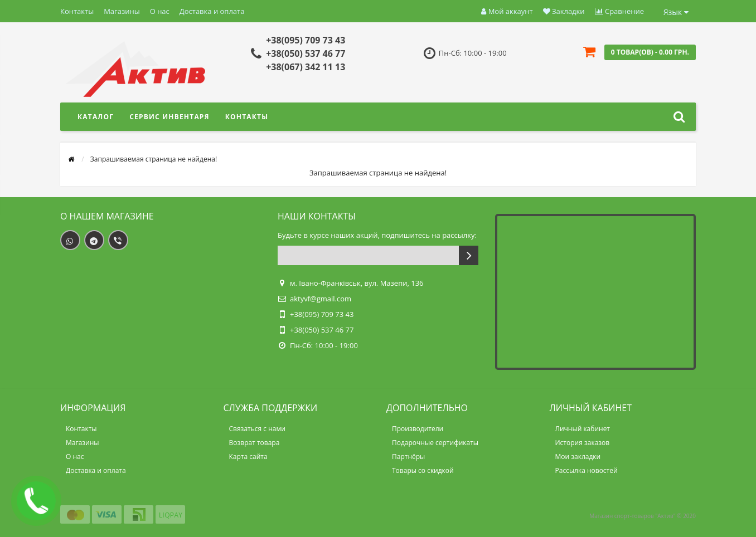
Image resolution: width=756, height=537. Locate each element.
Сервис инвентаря (169, 117)
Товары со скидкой (423, 470)
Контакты (77, 11)
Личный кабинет (583, 429)
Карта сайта (248, 457)
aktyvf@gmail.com (321, 299)
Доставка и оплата (212, 11)
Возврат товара (255, 443)
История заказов (583, 443)
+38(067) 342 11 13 (306, 67)
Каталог (96, 117)
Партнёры (408, 457)
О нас (160, 11)
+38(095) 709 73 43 (306, 40)
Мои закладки (578, 457)
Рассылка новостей (587, 470)
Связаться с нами (257, 429)
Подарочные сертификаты (435, 443)
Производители (418, 429)
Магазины (122, 11)
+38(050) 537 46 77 (306, 53)
